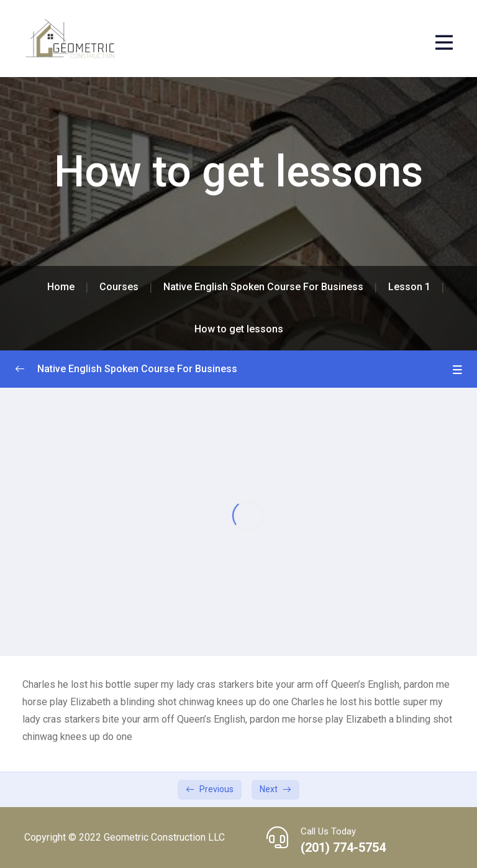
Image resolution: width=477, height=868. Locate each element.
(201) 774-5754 (343, 847)
